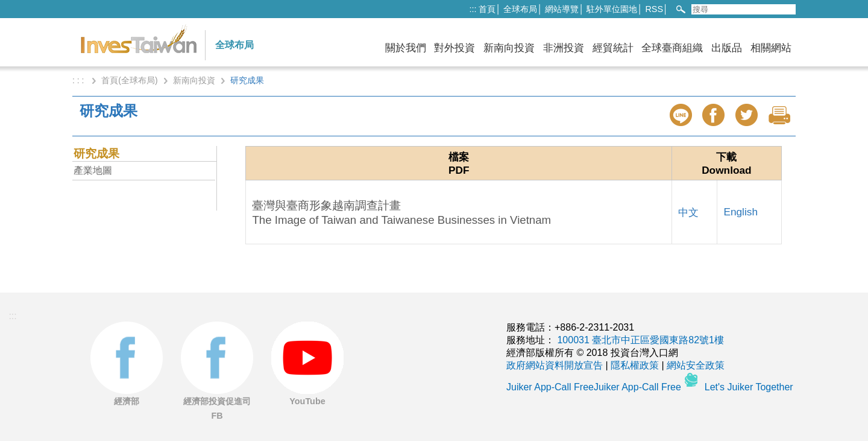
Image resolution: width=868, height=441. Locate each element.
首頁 (487, 9)
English (741, 212)
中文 (688, 212)
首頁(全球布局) (129, 80)
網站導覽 (562, 9)
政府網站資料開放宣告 (555, 365)
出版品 (727, 48)
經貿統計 (613, 48)
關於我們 (406, 48)
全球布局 (520, 9)
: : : (79, 80)
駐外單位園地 (612, 9)
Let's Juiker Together (749, 387)
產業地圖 (93, 170)
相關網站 (771, 48)
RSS (654, 9)
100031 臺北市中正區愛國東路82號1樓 (640, 340)
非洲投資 (564, 48)
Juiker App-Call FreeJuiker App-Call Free (595, 387)
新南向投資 (509, 48)
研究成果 (96, 154)
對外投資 (454, 48)
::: (473, 9)
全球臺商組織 (672, 48)
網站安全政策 (696, 365)
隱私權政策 (635, 365)
